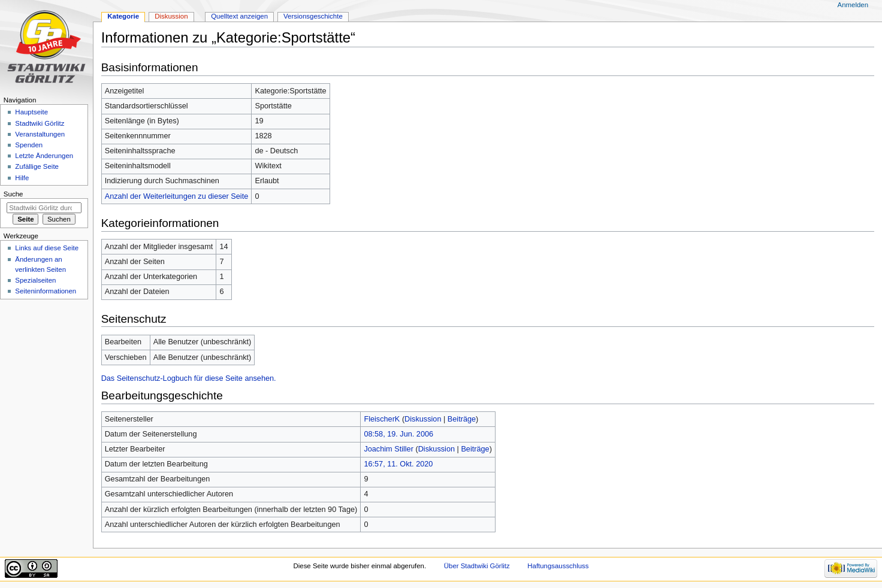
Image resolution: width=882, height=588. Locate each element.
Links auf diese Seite (47, 248)
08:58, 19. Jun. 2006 (398, 434)
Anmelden (853, 5)
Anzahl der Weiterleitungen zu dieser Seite (177, 196)
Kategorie (123, 16)
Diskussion (423, 419)
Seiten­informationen (46, 291)
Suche (13, 194)
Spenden (29, 145)
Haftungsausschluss (558, 566)
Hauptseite (31, 112)
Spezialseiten (35, 280)
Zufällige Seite (37, 166)
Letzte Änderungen (44, 156)
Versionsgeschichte (313, 16)
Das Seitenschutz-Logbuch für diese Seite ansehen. (189, 378)
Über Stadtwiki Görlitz (477, 566)
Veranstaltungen (40, 134)
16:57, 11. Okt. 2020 (398, 464)
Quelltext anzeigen (239, 16)
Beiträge (462, 419)
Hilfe (22, 178)
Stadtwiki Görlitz (40, 123)
